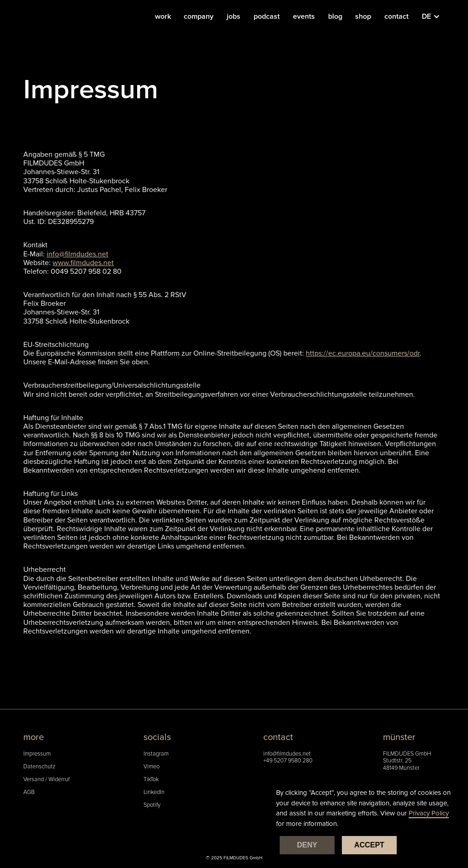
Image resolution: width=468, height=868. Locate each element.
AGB (29, 792)
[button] (436, 16)
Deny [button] (307, 845)
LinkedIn (154, 792)
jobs (234, 16)
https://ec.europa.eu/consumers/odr (363, 353)
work (163, 16)
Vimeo (152, 767)
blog (335, 16)
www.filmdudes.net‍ (83, 263)
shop (363, 16)
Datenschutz (39, 767)
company (199, 16)
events (304, 16)
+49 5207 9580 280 (288, 761)
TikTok (151, 780)
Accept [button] (369, 845)
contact (396, 16)
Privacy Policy (429, 813)
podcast (267, 16)
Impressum (37, 754)
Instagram (156, 754)
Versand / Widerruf (46, 780)
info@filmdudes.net (287, 754)
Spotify (152, 805)
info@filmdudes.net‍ (77, 254)
